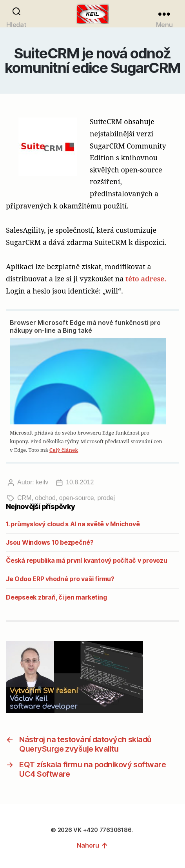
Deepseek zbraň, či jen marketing (56, 597)
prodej (106, 498)
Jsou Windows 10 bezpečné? (50, 542)
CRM (24, 498)
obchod (45, 498)
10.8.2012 (80, 482)
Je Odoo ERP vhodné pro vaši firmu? (60, 579)
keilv (42, 482)
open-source (77, 498)
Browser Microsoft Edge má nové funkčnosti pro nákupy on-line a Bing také (85, 326)
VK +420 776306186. (104, 830)
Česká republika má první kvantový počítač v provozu (87, 560)
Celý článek (64, 450)
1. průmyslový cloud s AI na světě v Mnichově (73, 524)
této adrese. (146, 279)
